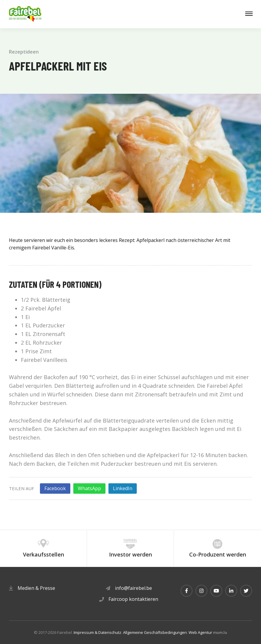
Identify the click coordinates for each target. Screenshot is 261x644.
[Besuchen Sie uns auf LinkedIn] (231, 591)
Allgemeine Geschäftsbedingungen (155, 632)
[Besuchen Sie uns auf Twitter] (246, 591)
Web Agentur (200, 632)
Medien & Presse (36, 588)
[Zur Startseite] (25, 14)
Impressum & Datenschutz (97, 632)
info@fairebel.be (133, 588)
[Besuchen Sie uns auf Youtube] (216, 591)
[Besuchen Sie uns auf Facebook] (187, 591)
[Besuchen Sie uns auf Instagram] (201, 591)
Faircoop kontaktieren (133, 599)
